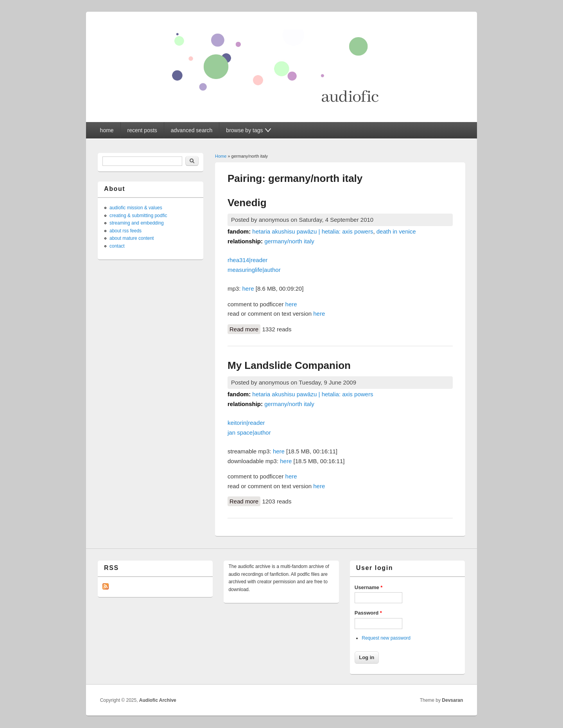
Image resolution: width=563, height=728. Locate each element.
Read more (245, 329)
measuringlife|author (254, 270)
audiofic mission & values (136, 208)
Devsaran (452, 700)
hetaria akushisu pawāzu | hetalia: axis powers (313, 231)
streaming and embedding (137, 223)
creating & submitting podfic (138, 216)
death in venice (396, 231)
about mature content (132, 238)
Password (368, 613)
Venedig (247, 203)
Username (369, 587)
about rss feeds (126, 231)
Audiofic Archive (158, 700)
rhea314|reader (247, 260)
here (248, 289)
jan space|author (249, 432)
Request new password (386, 638)
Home (221, 156)
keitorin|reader (246, 423)
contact (117, 246)
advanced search (192, 130)
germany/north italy (289, 241)
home (107, 130)
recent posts (142, 130)
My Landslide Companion (289, 365)
